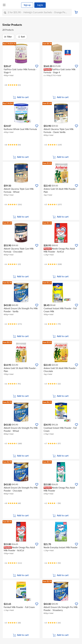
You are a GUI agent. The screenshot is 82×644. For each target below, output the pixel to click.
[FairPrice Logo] (14, 5)
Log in (40, 5)
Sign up (27, 5)
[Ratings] (13, 85)
